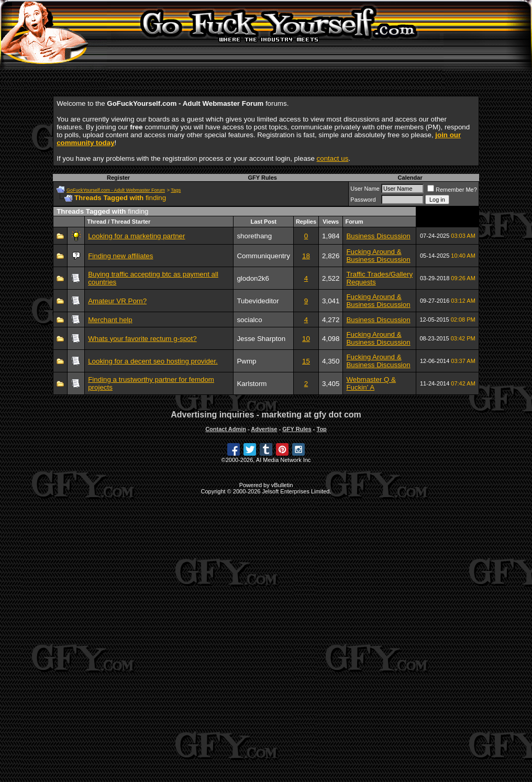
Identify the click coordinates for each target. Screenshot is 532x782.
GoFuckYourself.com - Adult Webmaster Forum (116, 190)
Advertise (264, 429)
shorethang (254, 236)
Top (321, 429)
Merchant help (110, 320)
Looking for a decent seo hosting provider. (153, 361)
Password (363, 200)
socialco (249, 320)
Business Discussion (378, 236)
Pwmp (246, 361)
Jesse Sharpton (261, 339)
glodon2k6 (253, 278)
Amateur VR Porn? (117, 301)
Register (118, 178)
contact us (333, 158)
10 (306, 339)
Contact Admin (226, 429)
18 (306, 256)
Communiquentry (263, 256)
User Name (365, 189)
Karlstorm (252, 384)
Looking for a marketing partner (136, 236)
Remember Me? (452, 190)
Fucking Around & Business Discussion (378, 256)
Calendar (410, 178)
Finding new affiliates (120, 256)
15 (306, 361)
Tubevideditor (258, 301)
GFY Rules (262, 178)
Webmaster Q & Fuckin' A (371, 383)
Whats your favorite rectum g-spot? (142, 339)
